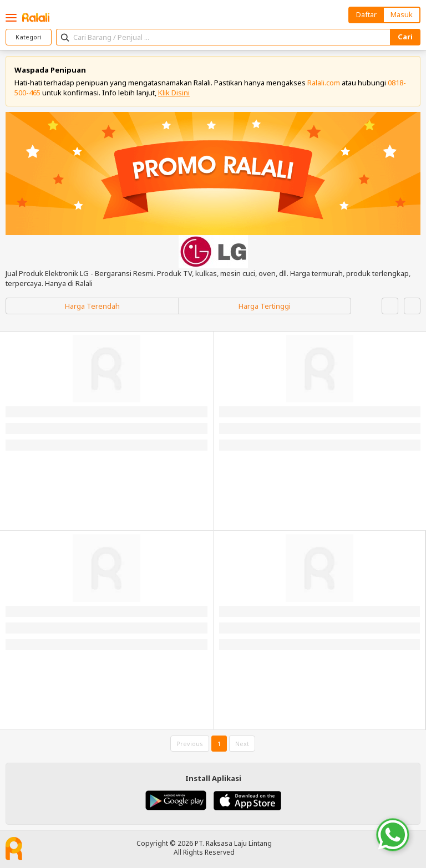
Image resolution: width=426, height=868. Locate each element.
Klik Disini (174, 93)
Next (242, 744)
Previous (190, 744)
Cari (405, 37)
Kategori (29, 37)
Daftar (366, 14)
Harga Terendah (92, 306)
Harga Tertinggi (265, 306)
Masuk (402, 14)
